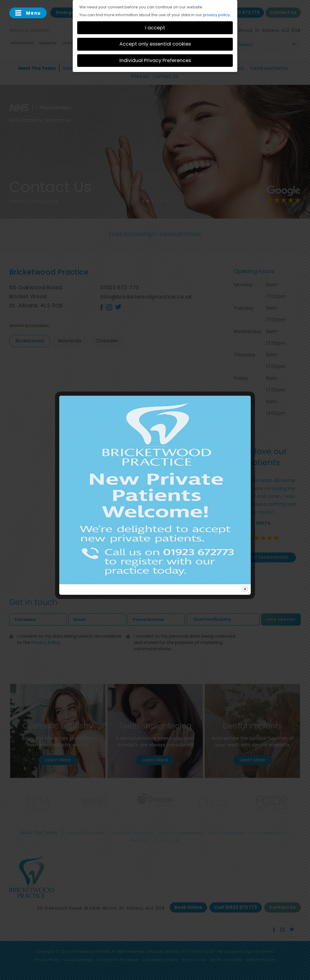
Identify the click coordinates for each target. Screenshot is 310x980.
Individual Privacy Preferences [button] (155, 60)
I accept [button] (155, 28)
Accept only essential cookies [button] (155, 44)
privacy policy (216, 15)
